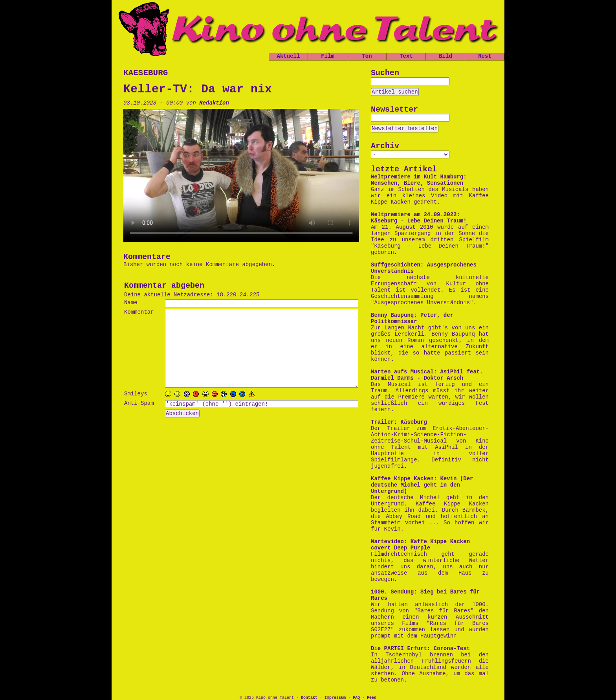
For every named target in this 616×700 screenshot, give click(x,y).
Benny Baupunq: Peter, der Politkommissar (412, 318)
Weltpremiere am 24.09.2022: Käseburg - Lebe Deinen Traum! (419, 218)
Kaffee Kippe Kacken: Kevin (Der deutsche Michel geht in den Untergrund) (422, 485)
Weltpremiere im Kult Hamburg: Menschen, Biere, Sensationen (419, 180)
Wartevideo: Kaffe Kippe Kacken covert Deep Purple (420, 545)
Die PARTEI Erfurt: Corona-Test (420, 649)
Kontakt (309, 698)
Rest (485, 56)
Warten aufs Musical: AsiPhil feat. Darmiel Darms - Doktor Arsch (427, 375)
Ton (367, 56)
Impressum (335, 698)
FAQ (356, 698)
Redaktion (214, 103)
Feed (372, 698)
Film (328, 56)
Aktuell (289, 56)
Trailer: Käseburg (399, 422)
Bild (445, 56)
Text (406, 56)
